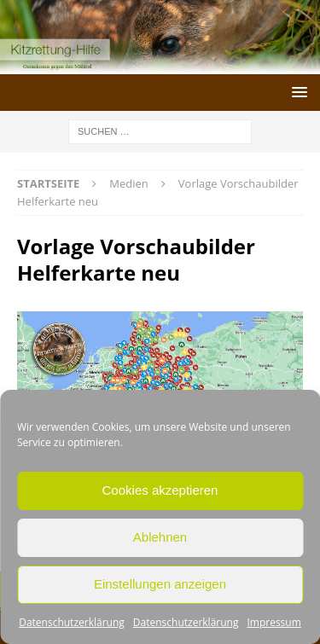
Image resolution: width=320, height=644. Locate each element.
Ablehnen (160, 537)
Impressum (273, 622)
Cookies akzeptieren (160, 490)
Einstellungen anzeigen (160, 584)
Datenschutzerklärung (72, 622)
